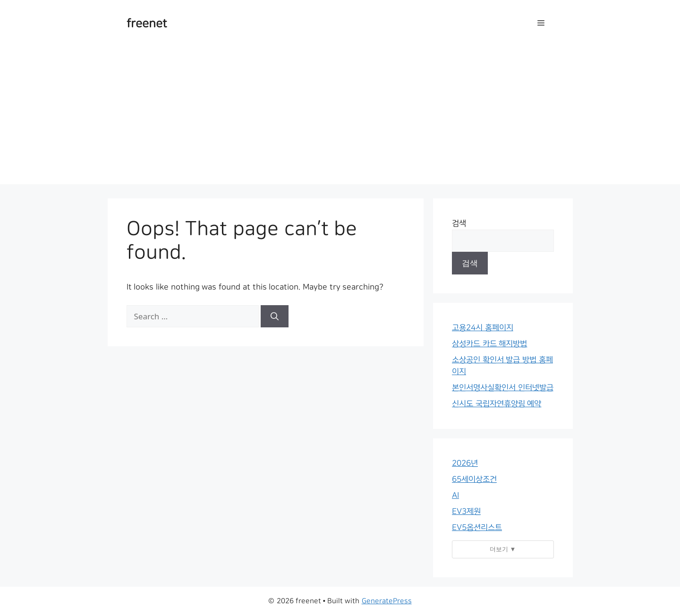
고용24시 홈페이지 (483, 328)
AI (455, 495)
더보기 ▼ (503, 549)
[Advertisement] (340, 118)
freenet (147, 24)
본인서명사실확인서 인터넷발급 (503, 388)
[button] (541, 24)
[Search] (275, 317)
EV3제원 (466, 511)
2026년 (465, 463)
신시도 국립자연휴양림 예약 (497, 404)
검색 (459, 223)
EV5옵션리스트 (477, 527)
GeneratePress (387, 601)
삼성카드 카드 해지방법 (489, 344)
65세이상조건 (474, 479)
